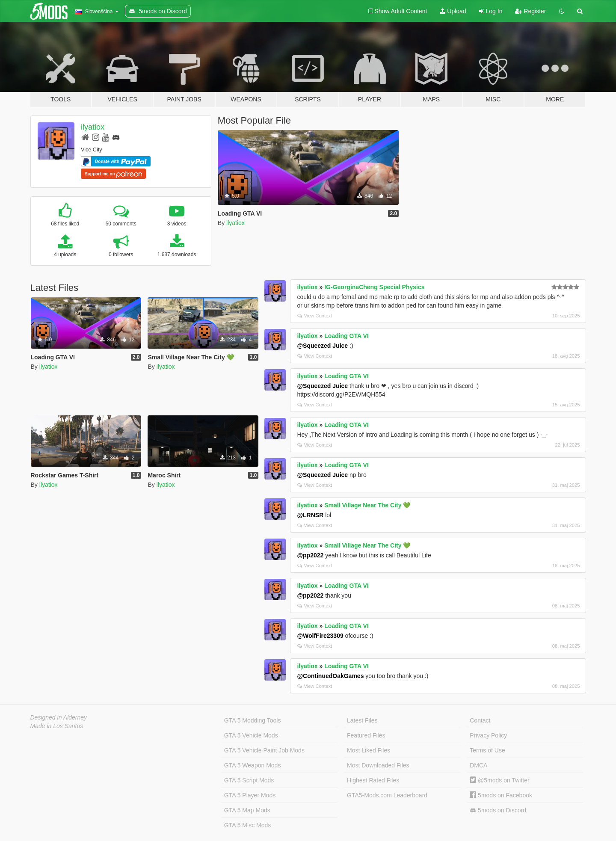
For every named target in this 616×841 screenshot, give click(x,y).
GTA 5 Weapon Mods (253, 765)
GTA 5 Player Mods (250, 795)
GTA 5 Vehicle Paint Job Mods (264, 750)
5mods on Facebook (501, 795)
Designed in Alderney (59, 717)
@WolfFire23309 (320, 636)
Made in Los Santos (57, 726)
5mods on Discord (498, 810)
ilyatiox (93, 127)
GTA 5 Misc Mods (247, 825)
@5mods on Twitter (499, 780)
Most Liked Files (369, 750)
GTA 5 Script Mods (249, 780)
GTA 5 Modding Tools (253, 720)
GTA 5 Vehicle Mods (251, 735)
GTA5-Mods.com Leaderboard (387, 795)
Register (530, 11)
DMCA (478, 765)
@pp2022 (310, 555)
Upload (453, 11)
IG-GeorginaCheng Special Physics (374, 287)
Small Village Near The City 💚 (367, 505)
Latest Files (362, 720)
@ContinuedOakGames (330, 676)
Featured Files (366, 735)
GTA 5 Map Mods (247, 810)
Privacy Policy (488, 735)
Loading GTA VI (346, 336)
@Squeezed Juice (322, 346)
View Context (315, 316)
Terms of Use (487, 750)
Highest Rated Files (373, 780)
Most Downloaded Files (378, 765)
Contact (480, 720)
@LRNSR (310, 515)
